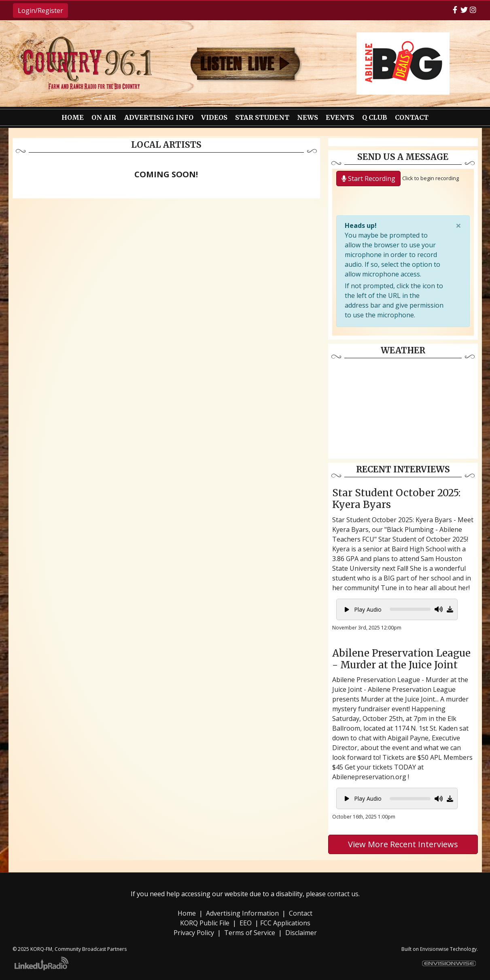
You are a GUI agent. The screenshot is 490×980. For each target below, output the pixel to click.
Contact (301, 913)
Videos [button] (214, 117)
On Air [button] (104, 117)
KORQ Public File (205, 923)
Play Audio (363, 609)
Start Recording (368, 179)
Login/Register (40, 11)
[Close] (458, 225)
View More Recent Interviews (403, 844)
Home (73, 117)
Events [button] (340, 117)
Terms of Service (250, 933)
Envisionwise (434, 949)
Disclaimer (301, 933)
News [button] (308, 117)
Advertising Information (242, 913)
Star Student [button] (262, 117)
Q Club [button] (375, 117)
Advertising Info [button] (159, 117)
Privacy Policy (194, 933)
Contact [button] (412, 117)
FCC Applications (285, 923)
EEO (246, 923)
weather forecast (403, 451)
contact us (343, 894)
